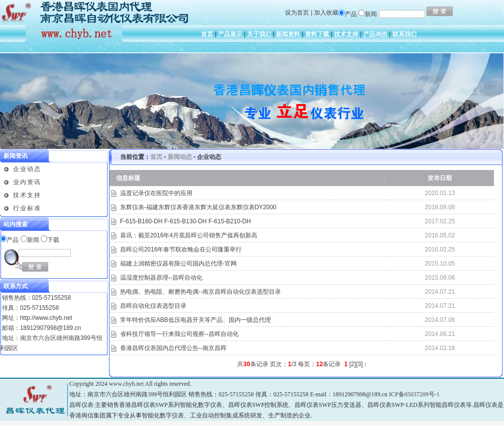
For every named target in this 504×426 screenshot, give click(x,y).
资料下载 (317, 34)
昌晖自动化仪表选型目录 (153, 306)
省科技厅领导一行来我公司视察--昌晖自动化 (179, 334)
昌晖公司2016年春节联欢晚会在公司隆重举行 (181, 249)
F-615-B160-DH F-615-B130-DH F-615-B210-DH (186, 221)
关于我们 (259, 34)
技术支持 (346, 34)
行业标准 (27, 208)
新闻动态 (180, 157)
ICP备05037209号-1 (414, 394)
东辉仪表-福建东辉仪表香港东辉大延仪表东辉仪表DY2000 (198, 207)
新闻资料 (288, 34)
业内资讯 (27, 182)
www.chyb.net (126, 384)
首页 (207, 34)
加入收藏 (326, 13)
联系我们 (405, 34)
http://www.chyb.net (46, 318)
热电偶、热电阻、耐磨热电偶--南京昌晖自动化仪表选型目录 (200, 292)
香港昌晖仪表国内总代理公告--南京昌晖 (173, 348)
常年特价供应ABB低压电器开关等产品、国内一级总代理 (195, 320)
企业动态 (27, 169)
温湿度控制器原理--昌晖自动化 (161, 278)
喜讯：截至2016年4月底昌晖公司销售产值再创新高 (189, 235)
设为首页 (297, 13)
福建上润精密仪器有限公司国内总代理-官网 (178, 264)
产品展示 (230, 34)
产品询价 (375, 34)
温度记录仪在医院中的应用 (156, 193)
